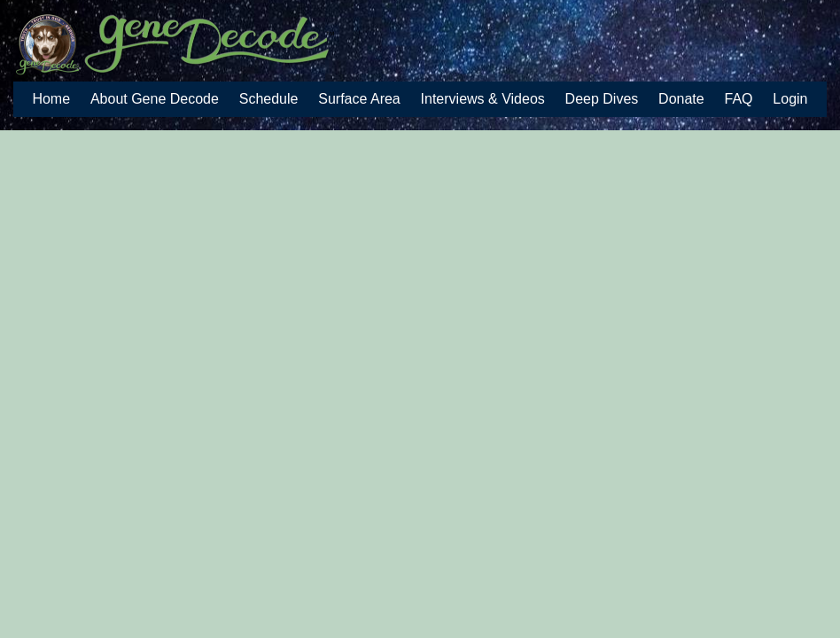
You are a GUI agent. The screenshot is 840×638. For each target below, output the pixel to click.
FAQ (739, 99)
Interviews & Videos (483, 99)
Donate (681, 99)
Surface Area (359, 99)
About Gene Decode (155, 99)
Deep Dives (602, 99)
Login (790, 99)
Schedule (269, 99)
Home (51, 99)
